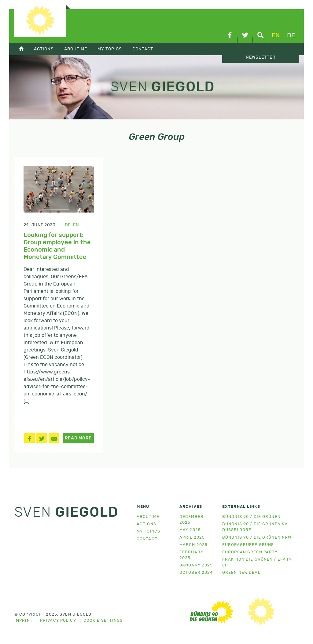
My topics (110, 49)
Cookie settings (103, 621)
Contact (143, 49)
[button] (29, 438)
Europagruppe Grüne (248, 545)
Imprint (24, 621)
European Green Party (250, 552)
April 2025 (192, 538)
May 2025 (190, 530)
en (276, 35)
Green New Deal (241, 573)
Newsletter (261, 57)
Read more (78, 438)
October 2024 (196, 573)
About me (148, 517)
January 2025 (196, 565)
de (291, 35)
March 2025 (193, 545)
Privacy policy (58, 621)
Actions (44, 49)
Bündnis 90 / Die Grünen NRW (257, 538)
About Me (76, 49)
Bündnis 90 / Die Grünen (251, 517)
